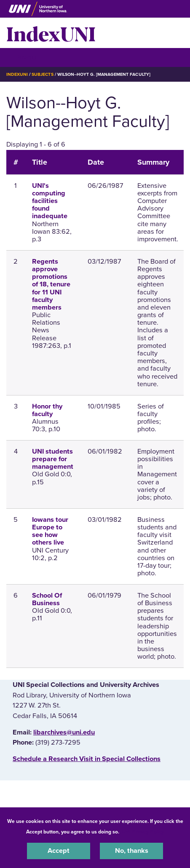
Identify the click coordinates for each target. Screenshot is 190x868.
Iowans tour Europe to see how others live (50, 531)
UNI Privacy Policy (143, 832)
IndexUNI (51, 33)
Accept (59, 851)
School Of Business (47, 599)
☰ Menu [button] (21, 57)
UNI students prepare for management (53, 459)
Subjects (42, 74)
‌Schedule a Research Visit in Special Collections (87, 759)
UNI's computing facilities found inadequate (50, 201)
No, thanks (132, 851)
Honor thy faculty (47, 410)
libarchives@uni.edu (64, 732)
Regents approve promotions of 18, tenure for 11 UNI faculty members (51, 284)
